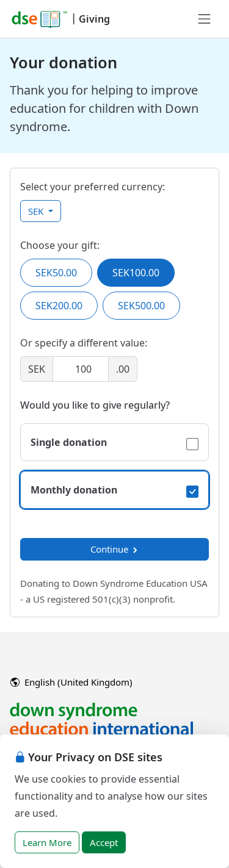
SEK (37, 211)
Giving (94, 19)
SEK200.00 (59, 306)
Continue (115, 549)
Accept (104, 842)
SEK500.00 (141, 306)
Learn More (47, 842)
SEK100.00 (136, 273)
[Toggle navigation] (205, 19)
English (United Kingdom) (71, 682)
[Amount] (81, 369)
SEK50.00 (56, 273)
